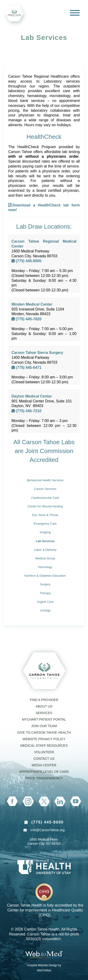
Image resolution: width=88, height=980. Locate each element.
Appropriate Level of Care (44, 772)
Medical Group (45, 558)
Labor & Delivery (45, 550)
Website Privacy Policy (44, 739)
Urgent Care (45, 602)
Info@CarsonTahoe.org (48, 830)
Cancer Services (45, 489)
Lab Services (45, 541)
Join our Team (44, 726)
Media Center (44, 765)
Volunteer (44, 752)
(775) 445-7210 (29, 411)
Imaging (45, 532)
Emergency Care (45, 524)
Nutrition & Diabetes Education (45, 576)
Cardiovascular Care (45, 498)
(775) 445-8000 (29, 261)
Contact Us (44, 759)
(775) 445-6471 (29, 368)
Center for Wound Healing (45, 506)
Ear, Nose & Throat (45, 515)
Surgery (45, 584)
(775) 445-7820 (29, 319)
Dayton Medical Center (32, 396)
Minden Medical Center (32, 304)
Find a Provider (44, 700)
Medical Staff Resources (44, 746)
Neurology (45, 567)
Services (44, 713)
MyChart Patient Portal (44, 719)
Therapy (45, 593)
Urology (45, 610)
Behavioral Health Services (45, 480)
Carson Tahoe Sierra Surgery (37, 353)
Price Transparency (44, 778)
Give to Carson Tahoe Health (44, 732)
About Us (44, 706)
